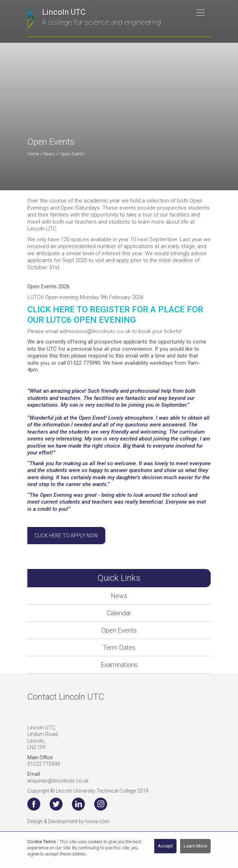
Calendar (119, 613)
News (119, 596)
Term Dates (119, 647)
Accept (165, 846)
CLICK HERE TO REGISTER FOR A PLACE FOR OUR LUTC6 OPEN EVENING (115, 315)
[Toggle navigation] (201, 13)
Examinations (119, 665)
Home (33, 154)
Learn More (195, 846)
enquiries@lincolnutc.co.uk (58, 781)
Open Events (119, 630)
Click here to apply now (66, 536)
